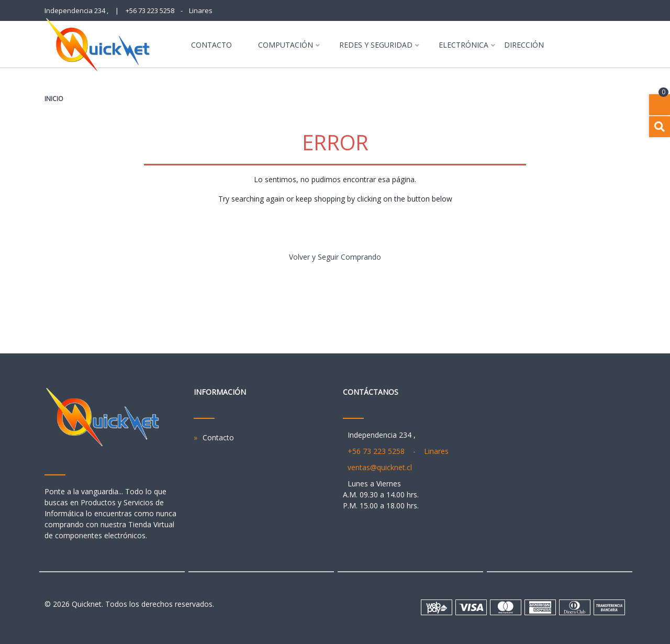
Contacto (211, 46)
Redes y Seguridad (376, 46)
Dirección (524, 46)
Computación (286, 46)
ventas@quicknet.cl (380, 467)
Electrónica (464, 46)
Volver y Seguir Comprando (335, 257)
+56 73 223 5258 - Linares (169, 10)
